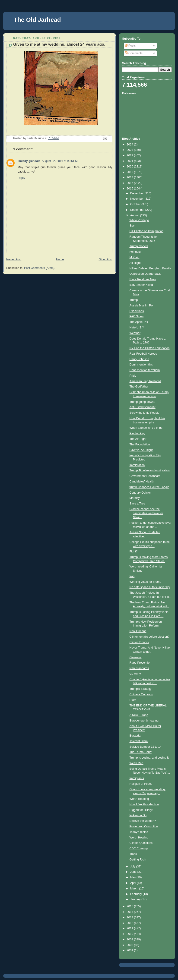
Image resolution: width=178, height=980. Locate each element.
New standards (139, 668)
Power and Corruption (144, 826)
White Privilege (139, 220)
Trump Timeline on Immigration (150, 470)
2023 (130, 150)
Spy (132, 226)
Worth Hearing (139, 838)
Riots (133, 700)
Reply (21, 178)
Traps (133, 854)
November (137, 199)
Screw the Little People (145, 413)
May (133, 877)
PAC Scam (137, 316)
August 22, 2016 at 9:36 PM (60, 161)
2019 (130, 172)
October (136, 204)
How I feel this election (144, 804)
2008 (130, 945)
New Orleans (138, 631)
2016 (130, 189)
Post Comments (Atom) (39, 268)
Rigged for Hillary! (141, 810)
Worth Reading (139, 799)
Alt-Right (135, 263)
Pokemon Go (138, 815)
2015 (130, 906)
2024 (130, 145)
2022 (130, 155)
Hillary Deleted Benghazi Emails (150, 268)
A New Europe (139, 715)
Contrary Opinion (141, 493)
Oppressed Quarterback (145, 274)
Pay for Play (137, 433)
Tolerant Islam (139, 741)
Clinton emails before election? (149, 637)
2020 (130, 167)
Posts (130, 46)
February (137, 894)
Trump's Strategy (141, 689)
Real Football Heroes (143, 354)
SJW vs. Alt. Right (141, 450)
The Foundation (140, 444)
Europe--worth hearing (144, 721)
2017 (130, 183)
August (135, 215)
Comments (133, 53)
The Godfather (139, 387)
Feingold (135, 252)
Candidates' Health (142, 482)
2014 (130, 912)
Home (60, 259)
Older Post (105, 259)
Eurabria (135, 736)
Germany (136, 657)
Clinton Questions (141, 843)
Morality (135, 498)
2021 (130, 161)
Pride (133, 376)
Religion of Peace (141, 784)
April (134, 883)
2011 (130, 928)
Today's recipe (139, 832)
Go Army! (136, 674)
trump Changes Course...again (149, 487)
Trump (134, 300)
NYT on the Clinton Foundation (150, 348)
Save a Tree (137, 504)
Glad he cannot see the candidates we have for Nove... (146, 513)
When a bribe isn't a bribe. (146, 428)
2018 (130, 177)
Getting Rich (138, 860)
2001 (130, 950)
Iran (132, 576)
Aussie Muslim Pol (141, 306)
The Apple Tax (139, 322)
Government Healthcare (145, 476)
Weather (135, 333)
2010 (130, 934)
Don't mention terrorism (145, 370)
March (135, 889)
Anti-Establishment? (143, 407)
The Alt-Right (138, 439)
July (133, 867)
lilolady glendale (29, 161)
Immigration (137, 465)
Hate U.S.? (137, 328)
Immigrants (137, 778)
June (134, 872)
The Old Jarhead (37, 20)
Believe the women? (143, 821)
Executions (137, 311)
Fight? (134, 551)
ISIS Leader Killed (141, 285)
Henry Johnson (139, 359)
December (137, 193)
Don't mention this (141, 365)
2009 (130, 939)
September (138, 210)
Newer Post (14, 259)
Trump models (139, 246)
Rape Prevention (140, 663)
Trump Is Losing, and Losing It (149, 758)
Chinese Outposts (141, 694)
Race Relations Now (143, 279)
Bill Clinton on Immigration (146, 231)
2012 (130, 923)
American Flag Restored (145, 381)
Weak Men (137, 763)
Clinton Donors (139, 642)
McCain (135, 257)
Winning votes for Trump (145, 582)
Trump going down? (142, 402)
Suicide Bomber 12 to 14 (146, 747)
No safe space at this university (150, 587)
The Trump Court (141, 752)
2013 (130, 917)
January (136, 899)
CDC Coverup (139, 848)
